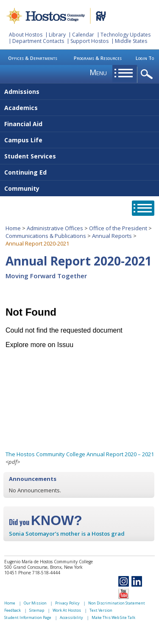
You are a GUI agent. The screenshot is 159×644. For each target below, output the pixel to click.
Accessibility (71, 617)
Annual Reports (112, 236)
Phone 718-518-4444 (39, 573)
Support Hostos (89, 41)
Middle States (131, 41)
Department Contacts (38, 41)
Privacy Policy (67, 603)
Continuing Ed (25, 172)
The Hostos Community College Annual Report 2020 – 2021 (80, 454)
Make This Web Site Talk (113, 617)
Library (57, 35)
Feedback (13, 610)
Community (22, 188)
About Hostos (26, 35)
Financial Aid (23, 124)
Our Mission (35, 603)
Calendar (83, 35)
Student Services (30, 156)
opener (148, 75)
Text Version (101, 610)
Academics (21, 108)
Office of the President (118, 228)
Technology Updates (126, 35)
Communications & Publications (46, 236)
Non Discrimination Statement (117, 603)
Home (13, 228)
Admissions (22, 92)
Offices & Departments (33, 58)
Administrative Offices (55, 228)
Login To (145, 58)
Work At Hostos (67, 610)
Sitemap (37, 610)
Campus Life (23, 140)
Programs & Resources (98, 58)
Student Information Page (28, 617)
